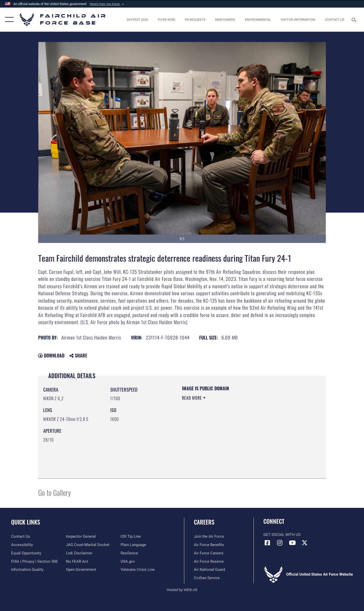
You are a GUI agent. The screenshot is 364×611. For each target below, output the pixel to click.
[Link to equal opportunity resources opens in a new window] (26, 553)
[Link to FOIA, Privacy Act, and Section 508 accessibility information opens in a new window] (34, 561)
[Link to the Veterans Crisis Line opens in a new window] (138, 570)
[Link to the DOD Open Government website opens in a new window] (81, 570)
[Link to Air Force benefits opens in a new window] (209, 545)
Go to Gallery (54, 492)
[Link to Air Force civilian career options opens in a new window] (207, 578)
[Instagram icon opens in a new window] (280, 543)
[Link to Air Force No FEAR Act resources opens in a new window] (77, 561)
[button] (107, 4)
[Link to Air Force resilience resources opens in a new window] (129, 553)
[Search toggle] (355, 19)
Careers (204, 522)
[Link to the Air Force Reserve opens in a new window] (209, 561)
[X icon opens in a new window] (305, 543)
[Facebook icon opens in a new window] (267, 543)
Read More (193, 398)
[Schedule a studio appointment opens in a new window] (195, 20)
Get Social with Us (282, 535)
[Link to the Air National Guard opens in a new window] (209, 570)
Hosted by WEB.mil (182, 590)
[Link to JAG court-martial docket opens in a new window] (88, 545)
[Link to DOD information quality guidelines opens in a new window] (27, 570)
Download (51, 355)
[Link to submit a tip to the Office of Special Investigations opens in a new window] (131, 536)
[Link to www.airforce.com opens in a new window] (209, 536)
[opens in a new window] (137, 20)
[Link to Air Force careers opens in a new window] (209, 553)
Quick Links (26, 522)
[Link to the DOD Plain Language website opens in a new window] (133, 545)
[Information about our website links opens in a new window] (79, 553)
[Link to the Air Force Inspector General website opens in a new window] (81, 536)
